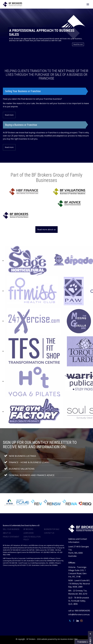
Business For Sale (52, 529)
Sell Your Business (11, 529)
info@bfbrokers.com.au (79, 614)
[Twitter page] (70, 621)
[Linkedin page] (78, 621)
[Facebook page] (74, 621)
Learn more (29, 533)
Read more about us (46, 229)
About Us (7, 533)
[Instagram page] (82, 621)
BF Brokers (28, 529)
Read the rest (78, 44)
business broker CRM (69, 639)
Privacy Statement (11, 537)
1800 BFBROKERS (82, 611)
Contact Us (49, 533)
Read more (9, 115)
